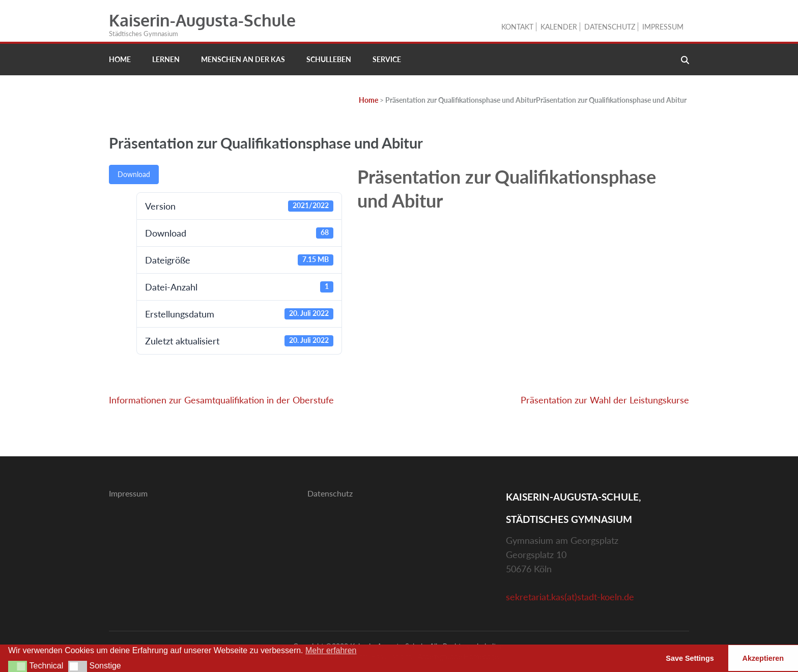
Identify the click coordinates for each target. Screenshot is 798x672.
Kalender (559, 27)
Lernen (166, 59)
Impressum (663, 27)
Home (120, 59)
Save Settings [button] (690, 658)
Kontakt (517, 27)
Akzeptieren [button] (763, 658)
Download (134, 174)
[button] (18, 666)
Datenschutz (610, 27)
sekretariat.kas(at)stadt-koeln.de (570, 597)
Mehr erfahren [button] (331, 650)
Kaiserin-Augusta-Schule (202, 20)
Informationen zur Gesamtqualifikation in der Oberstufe (221, 400)
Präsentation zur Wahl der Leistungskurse (605, 400)
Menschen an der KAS (243, 59)
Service (387, 59)
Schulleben (329, 59)
